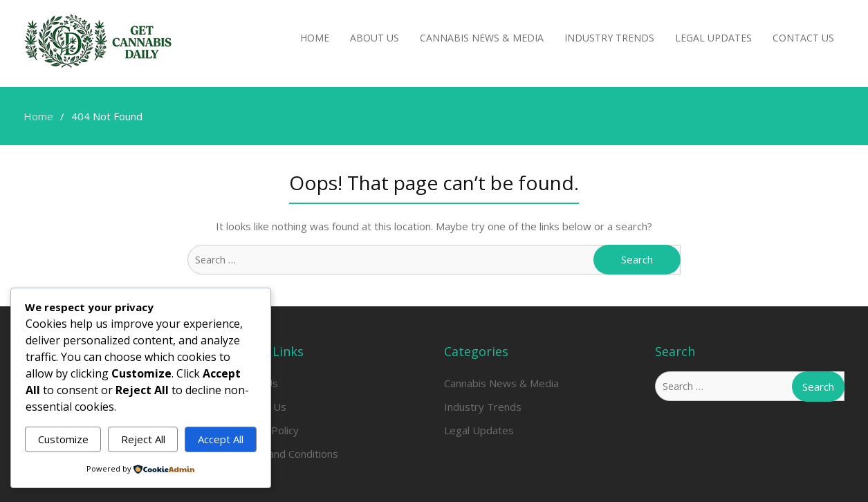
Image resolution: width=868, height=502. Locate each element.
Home (315, 38)
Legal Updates (713, 38)
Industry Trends (609, 38)
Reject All (143, 439)
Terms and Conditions (286, 454)
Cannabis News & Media (482, 38)
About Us (375, 38)
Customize (63, 439)
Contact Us (803, 38)
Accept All (221, 439)
